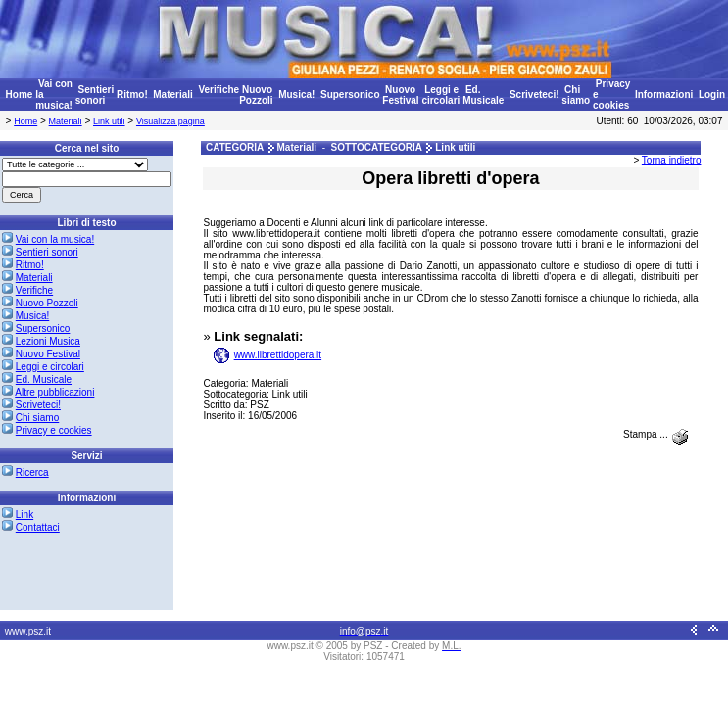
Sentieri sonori (95, 95)
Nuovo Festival (400, 95)
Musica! (296, 94)
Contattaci (38, 527)
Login (712, 94)
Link (24, 515)
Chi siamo (576, 95)
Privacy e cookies (54, 430)
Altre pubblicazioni (54, 392)
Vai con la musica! (55, 239)
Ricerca (32, 472)
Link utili (109, 121)
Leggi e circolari (440, 95)
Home (20, 94)
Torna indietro (672, 160)
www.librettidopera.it (278, 355)
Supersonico (350, 94)
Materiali (173, 94)
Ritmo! (132, 94)
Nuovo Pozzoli (256, 95)
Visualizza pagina (170, 121)
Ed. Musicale (483, 95)
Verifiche (218, 90)
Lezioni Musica (48, 341)
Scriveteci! (534, 94)
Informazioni (664, 94)
